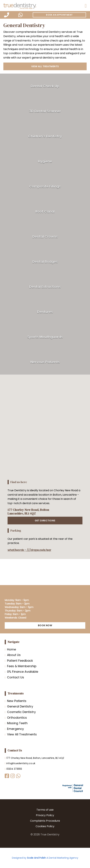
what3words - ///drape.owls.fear (29, 550)
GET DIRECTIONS (45, 521)
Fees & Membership (22, 666)
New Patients (17, 701)
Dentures (45, 312)
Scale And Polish (36, 858)
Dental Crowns (45, 237)
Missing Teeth (17, 723)
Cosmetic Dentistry (21, 712)
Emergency (15, 729)
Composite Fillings (45, 186)
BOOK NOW (45, 625)
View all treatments (45, 66)
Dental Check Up (45, 86)
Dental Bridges (45, 262)
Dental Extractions (45, 287)
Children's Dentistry (45, 136)
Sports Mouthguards (45, 337)
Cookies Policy (45, 826)
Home (12, 649)
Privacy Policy (45, 815)
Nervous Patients (45, 362)
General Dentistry (20, 706)
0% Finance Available (23, 672)
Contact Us (16, 677)
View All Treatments (22, 734)
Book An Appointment (59, 15)
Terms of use (45, 810)
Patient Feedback (20, 661)
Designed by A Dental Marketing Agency (45, 858)
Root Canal (45, 212)
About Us (14, 655)
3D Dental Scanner (45, 111)
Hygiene (45, 161)
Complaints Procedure (45, 821)
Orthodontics (17, 718)
